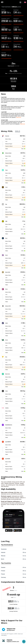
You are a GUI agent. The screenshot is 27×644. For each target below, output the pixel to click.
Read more (19, 117)
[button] (20, 2)
